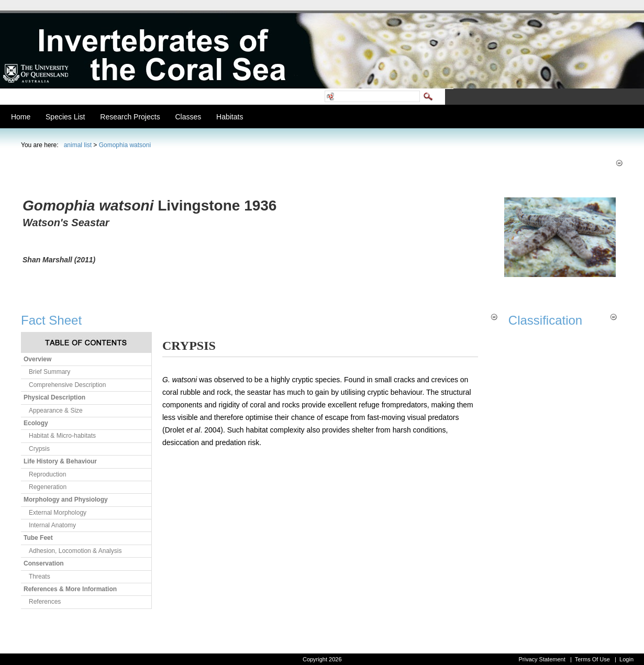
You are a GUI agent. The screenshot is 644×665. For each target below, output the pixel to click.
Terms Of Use (592, 659)
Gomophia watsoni (125, 145)
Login (626, 659)
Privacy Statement (542, 659)
